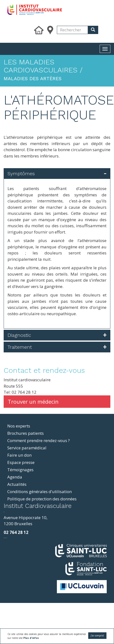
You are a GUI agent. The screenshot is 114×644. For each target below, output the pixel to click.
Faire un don (19, 455)
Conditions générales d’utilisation (39, 492)
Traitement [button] (20, 347)
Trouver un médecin (33, 401)
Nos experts (19, 426)
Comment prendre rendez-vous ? (39, 440)
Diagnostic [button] (19, 335)
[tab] (57, 174)
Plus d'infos (31, 638)
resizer (4, 512)
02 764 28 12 (16, 532)
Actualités (17, 484)
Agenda (15, 477)
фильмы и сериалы (5, 538)
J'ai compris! (97, 635)
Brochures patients (26, 433)
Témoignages (20, 470)
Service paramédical (27, 448)
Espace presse (21, 462)
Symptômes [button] (21, 174)
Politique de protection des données (42, 499)
